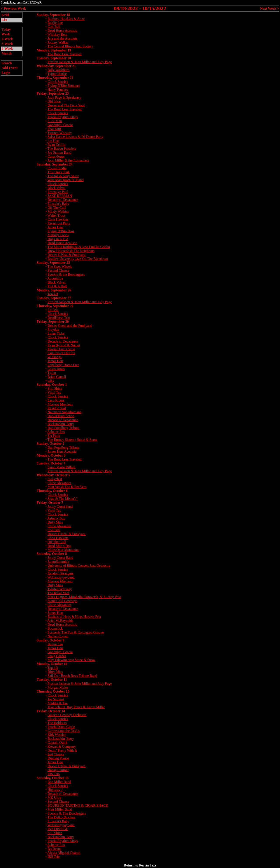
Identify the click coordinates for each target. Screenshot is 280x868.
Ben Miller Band (59, 782)
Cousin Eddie (57, 168)
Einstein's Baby (58, 204)
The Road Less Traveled (65, 54)
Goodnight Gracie (60, 125)
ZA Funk (54, 436)
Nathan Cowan (58, 636)
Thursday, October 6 (52, 491)
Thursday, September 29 (55, 306)
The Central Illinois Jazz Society (70, 46)
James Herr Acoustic (62, 451)
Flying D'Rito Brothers (64, 86)
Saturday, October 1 (52, 385)
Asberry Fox (56, 432)
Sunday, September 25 (53, 263)
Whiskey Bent (57, 34)
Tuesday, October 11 (52, 680)
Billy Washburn (58, 70)
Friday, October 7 (50, 503)
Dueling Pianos (58, 758)
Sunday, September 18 (53, 15)
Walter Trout (56, 215)
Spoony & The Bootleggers (67, 813)
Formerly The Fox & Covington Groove (76, 632)
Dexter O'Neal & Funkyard (66, 255)
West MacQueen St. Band (66, 180)
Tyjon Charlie (57, 74)
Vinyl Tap (54, 392)
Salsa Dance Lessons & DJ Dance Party (75, 137)
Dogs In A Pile (58, 239)
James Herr (55, 227)
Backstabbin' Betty (61, 424)
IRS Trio (54, 774)
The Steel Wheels (60, 266)
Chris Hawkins (58, 219)
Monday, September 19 (54, 50)
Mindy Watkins (58, 211)
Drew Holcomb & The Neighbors (71, 251)
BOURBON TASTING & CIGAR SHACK (78, 805)
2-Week (7, 39)
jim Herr (53, 141)
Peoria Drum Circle (61, 349)
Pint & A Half (57, 286)
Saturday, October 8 (52, 554)
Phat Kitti (54, 129)
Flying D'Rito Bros (61, 231)
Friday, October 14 (51, 711)
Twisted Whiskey (60, 133)
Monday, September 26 (54, 290)
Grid (5, 15)
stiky (51, 381)
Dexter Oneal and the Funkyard (70, 325)
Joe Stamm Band (59, 152)
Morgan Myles (58, 687)
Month (7, 53)
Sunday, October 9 (51, 640)
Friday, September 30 (53, 322)
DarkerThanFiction (61, 416)
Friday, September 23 (53, 93)
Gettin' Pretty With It (62, 750)
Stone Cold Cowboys (62, 601)
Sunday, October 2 (51, 444)
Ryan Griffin (56, 145)
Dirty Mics (55, 522)
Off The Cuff (57, 207)
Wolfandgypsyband (61, 577)
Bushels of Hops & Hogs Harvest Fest (74, 617)
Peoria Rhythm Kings (63, 117)
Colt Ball (54, 27)
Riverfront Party (59, 223)
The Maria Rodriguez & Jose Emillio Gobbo (79, 247)
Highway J (55, 790)
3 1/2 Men (55, 121)
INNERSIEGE (58, 829)
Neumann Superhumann (64, 412)
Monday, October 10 (52, 664)
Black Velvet (56, 188)
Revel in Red (57, 408)
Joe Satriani (56, 699)
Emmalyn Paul (58, 192)
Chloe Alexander (59, 483)
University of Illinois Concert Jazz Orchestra (79, 565)
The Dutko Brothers (61, 817)
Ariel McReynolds (60, 621)
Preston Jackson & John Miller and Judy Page (80, 62)
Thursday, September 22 (55, 78)
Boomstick (55, 628)
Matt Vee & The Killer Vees (67, 487)
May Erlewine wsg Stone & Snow (71, 660)
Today (6, 29)
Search (7, 63)
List (4, 20)
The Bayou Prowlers (62, 148)
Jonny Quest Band (60, 558)
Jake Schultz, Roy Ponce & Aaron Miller (76, 707)
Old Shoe (54, 101)
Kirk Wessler (57, 735)
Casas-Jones (56, 156)
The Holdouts (57, 723)
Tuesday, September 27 (54, 298)
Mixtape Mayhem (60, 404)
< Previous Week (13, 8)
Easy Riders (56, 400)
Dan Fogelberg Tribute (63, 428)
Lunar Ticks (56, 333)
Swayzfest (55, 479)
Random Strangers (60, 573)
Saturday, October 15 (53, 778)
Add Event (10, 68)
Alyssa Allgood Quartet (64, 853)
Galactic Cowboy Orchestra (67, 715)
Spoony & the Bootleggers (66, 274)
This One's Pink (59, 172)
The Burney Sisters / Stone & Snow (72, 440)
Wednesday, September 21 (56, 66)
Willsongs (54, 357)
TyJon (52, 373)
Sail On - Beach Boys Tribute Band (72, 676)
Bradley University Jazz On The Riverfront (78, 259)
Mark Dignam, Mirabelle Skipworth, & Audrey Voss (84, 597)
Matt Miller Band (60, 809)
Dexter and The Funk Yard (66, 105)
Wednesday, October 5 (53, 475)
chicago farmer (58, 770)
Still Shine (55, 388)
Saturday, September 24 (55, 164)
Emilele (53, 310)
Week (6, 34)
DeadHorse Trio (59, 318)
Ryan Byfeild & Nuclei (64, 345)
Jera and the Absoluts (62, 38)
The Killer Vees (58, 593)
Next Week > (270, 8)
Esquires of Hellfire (61, 353)
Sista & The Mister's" (63, 499)
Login (6, 73)
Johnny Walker (58, 42)
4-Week (7, 49)
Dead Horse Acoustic (62, 30)
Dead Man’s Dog (59, 546)
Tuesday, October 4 (51, 463)
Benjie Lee (55, 23)
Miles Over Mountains (63, 550)
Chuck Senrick (58, 82)
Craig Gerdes (57, 656)
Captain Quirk (57, 742)
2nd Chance (56, 754)
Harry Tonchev (58, 89)
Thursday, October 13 (53, 691)
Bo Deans (54, 849)
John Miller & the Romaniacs (68, 160)
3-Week (7, 44)
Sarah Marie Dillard (61, 467)
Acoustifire (55, 278)
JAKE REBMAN (60, 196)
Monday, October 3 (51, 455)
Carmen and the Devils (64, 731)
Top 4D (53, 294)
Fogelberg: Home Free (63, 365)
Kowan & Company (62, 746)
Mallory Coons (58, 235)
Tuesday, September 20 (54, 58)
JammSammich (58, 562)
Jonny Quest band (60, 506)
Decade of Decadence (63, 200)
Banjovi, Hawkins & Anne (66, 19)
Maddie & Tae (58, 703)
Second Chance (58, 270)
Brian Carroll (57, 377)
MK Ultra (54, 798)
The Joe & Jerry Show (63, 176)
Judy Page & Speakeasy (64, 97)
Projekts (53, 329)
